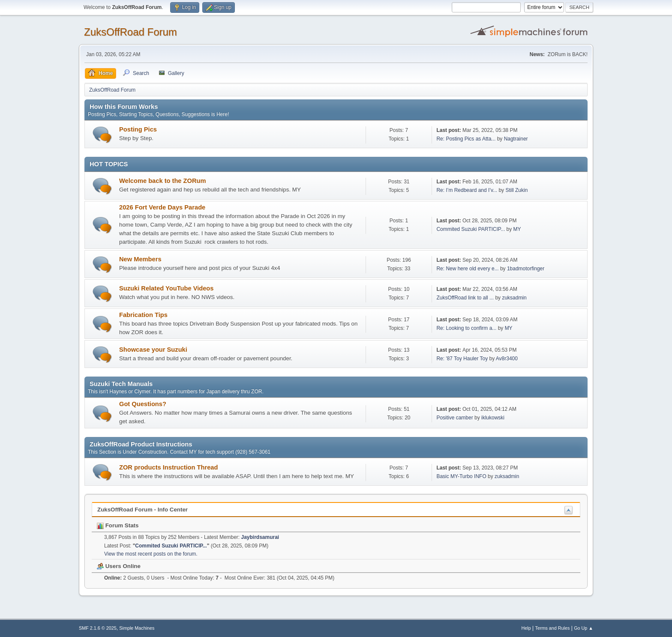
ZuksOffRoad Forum (130, 32)
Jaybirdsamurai (260, 537)
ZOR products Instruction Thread (168, 467)
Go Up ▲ (583, 628)
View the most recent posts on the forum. (151, 554)
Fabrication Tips (143, 315)
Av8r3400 (507, 359)
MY (517, 229)
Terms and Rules (553, 628)
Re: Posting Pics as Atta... (466, 139)
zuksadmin (514, 298)
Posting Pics (138, 129)
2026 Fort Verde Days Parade (162, 207)
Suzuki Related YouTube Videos (166, 288)
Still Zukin (516, 190)
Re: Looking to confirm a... (466, 328)
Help (526, 628)
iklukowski (493, 418)
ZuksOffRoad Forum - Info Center (142, 510)
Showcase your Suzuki (153, 350)
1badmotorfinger (526, 269)
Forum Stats (118, 525)
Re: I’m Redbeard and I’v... (467, 190)
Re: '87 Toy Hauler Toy (462, 359)
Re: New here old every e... (467, 269)
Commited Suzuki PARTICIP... (471, 229)
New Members (140, 259)
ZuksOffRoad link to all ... (465, 298)
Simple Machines (137, 628)
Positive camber (454, 418)
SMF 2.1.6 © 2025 (98, 628)
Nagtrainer (516, 139)
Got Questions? (143, 404)
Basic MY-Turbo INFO (461, 476)
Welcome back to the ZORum (163, 181)
